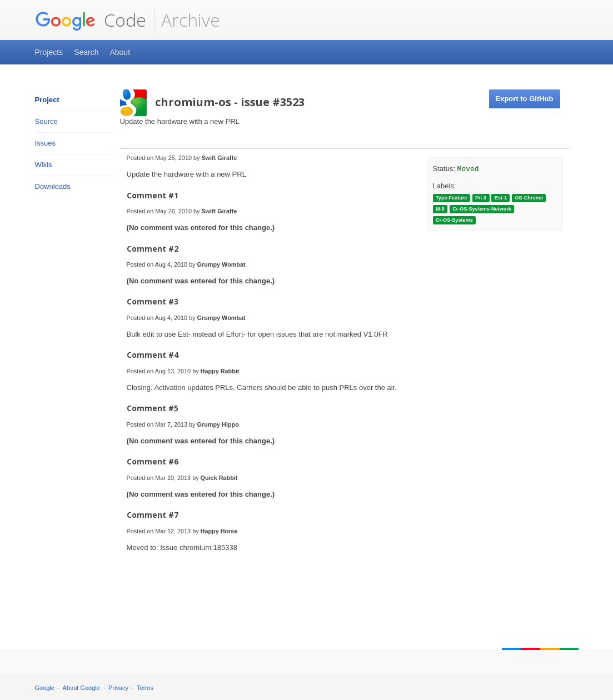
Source (46, 121)
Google (45, 688)
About (120, 52)
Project (47, 100)
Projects (49, 52)
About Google (81, 688)
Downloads (53, 186)
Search (86, 52)
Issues (46, 143)
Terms (145, 688)
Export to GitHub (525, 99)
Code (91, 20)
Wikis (44, 165)
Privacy (118, 688)
